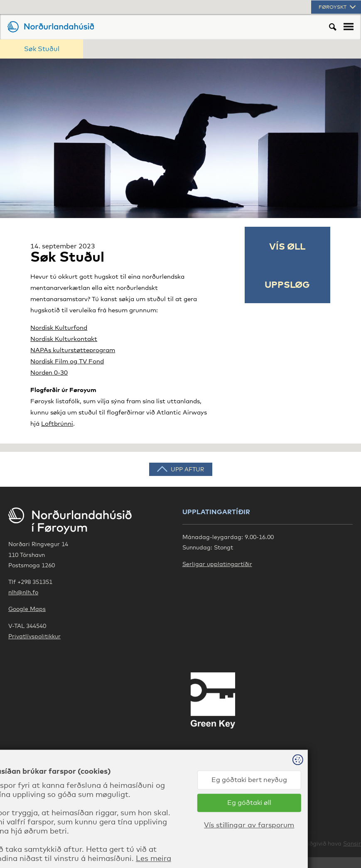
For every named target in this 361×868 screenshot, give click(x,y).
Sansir (352, 843)
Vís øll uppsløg (287, 265)
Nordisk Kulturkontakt (64, 338)
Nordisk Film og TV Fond (67, 361)
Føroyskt (338, 7)
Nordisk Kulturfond (59, 327)
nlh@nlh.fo (23, 592)
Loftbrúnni (57, 423)
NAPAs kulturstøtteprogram (73, 350)
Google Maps (27, 609)
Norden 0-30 (49, 372)
